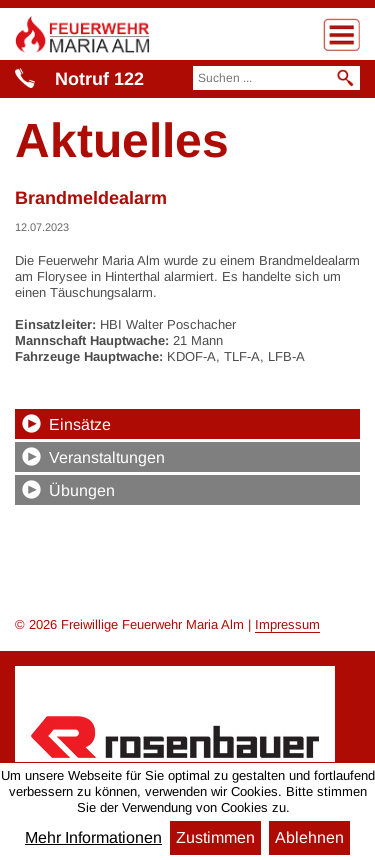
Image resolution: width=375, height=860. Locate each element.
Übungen (82, 490)
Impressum (287, 624)
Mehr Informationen (93, 838)
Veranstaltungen (107, 457)
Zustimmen (215, 837)
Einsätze (80, 424)
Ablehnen (309, 837)
